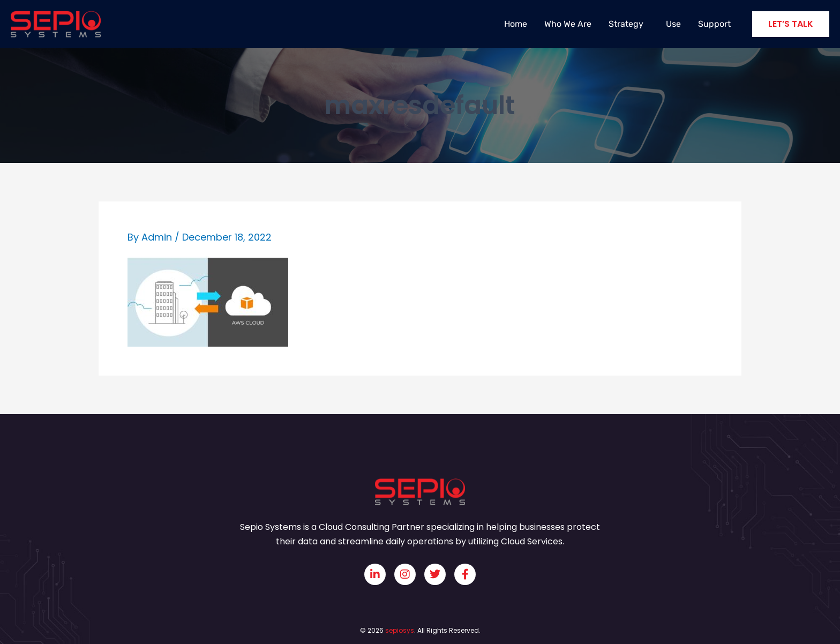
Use (673, 24)
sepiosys (400, 630)
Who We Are (568, 24)
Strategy (629, 24)
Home (516, 24)
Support (714, 24)
